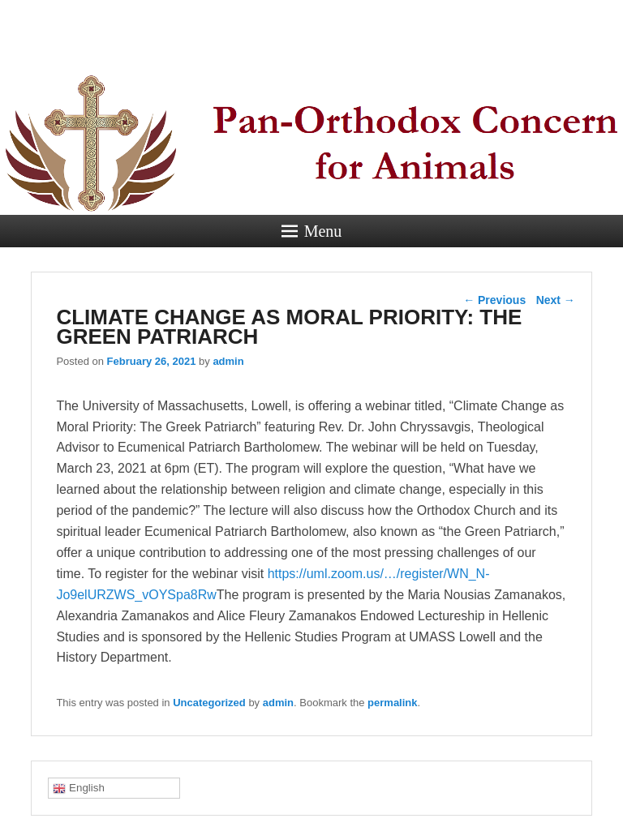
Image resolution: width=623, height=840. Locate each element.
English (78, 788)
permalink (392, 703)
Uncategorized (209, 703)
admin (228, 361)
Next (556, 300)
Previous (494, 300)
